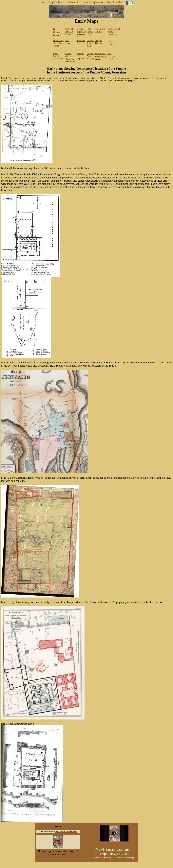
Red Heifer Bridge (91, 31)
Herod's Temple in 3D (93, 2)
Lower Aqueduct (81, 30)
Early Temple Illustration (58, 56)
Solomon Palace (81, 42)
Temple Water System (91, 56)
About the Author (115, 2)
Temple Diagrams (100, 42)
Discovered (114, 32)
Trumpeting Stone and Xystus (58, 43)
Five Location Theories (112, 56)
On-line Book (72, 2)
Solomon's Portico (100, 30)
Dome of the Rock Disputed (69, 31)
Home (43, 2)
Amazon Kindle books (66, 831)
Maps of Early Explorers (81, 56)
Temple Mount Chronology (70, 56)
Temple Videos (55, 2)
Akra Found (68, 42)
